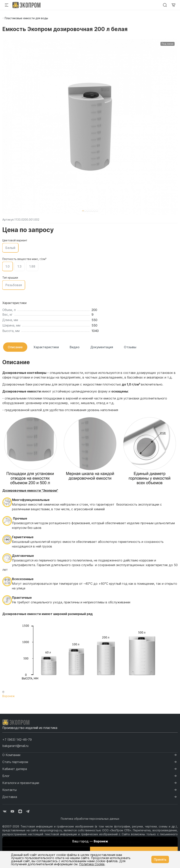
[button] (83, 211)
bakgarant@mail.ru (15, 746)
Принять (160, 859)
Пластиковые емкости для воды (26, 18)
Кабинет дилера (15, 769)
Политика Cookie (92, 864)
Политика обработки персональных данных (90, 819)
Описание (15, 347)
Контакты (9, 790)
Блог (6, 776)
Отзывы (130, 347)
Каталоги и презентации (21, 783)
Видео (75, 347)
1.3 (19, 266)
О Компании (11, 755)
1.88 (32, 266)
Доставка (10, 797)
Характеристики (46, 347)
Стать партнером (15, 762)
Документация (102, 347)
